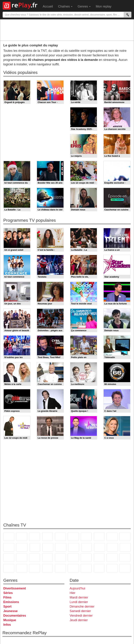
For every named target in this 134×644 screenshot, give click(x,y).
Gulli (112, 558)
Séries (8, 593)
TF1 (9, 537)
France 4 (9, 547)
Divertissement (15, 588)
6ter (48, 547)
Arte (86, 537)
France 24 (60, 558)
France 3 (35, 537)
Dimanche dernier (82, 607)
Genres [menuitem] (84, 6)
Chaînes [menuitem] (65, 6)
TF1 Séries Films (35, 547)
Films (7, 597)
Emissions (11, 602)
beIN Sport (73, 558)
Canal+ (47, 537)
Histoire (73, 568)
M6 (73, 537)
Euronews (47, 558)
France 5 (60, 537)
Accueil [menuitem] (48, 6)
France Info (125, 547)
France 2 (22, 537)
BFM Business (35, 558)
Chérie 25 (87, 547)
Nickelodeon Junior (60, 568)
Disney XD (22, 568)
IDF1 (86, 568)
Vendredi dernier (81, 616)
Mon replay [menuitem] (104, 6)
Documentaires (15, 616)
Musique (10, 620)
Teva (99, 547)
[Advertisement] (67, 30)
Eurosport (86, 558)
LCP (99, 568)
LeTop (112, 568)
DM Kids (35, 568)
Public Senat (125, 568)
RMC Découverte (61, 547)
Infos (7, 625)
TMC (112, 537)
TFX (125, 537)
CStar (22, 547)
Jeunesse (10, 611)
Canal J (125, 558)
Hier (72, 593)
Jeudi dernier (79, 620)
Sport (7, 607)
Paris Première (112, 547)
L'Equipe (99, 558)
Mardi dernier (79, 597)
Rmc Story (74, 547)
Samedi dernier (80, 611)
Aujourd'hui (77, 588)
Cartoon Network (9, 568)
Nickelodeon (47, 568)
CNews (9, 558)
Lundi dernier (79, 602)
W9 (99, 537)
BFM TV (22, 558)
